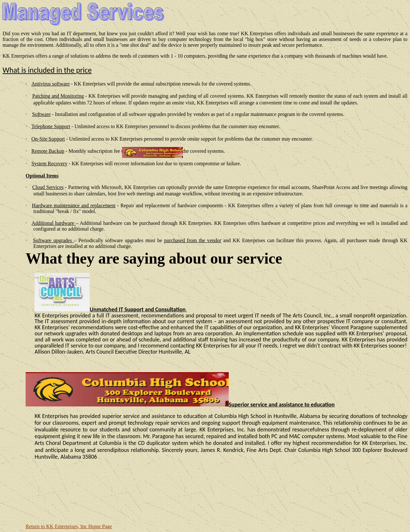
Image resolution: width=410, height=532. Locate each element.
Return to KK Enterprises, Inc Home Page (69, 526)
